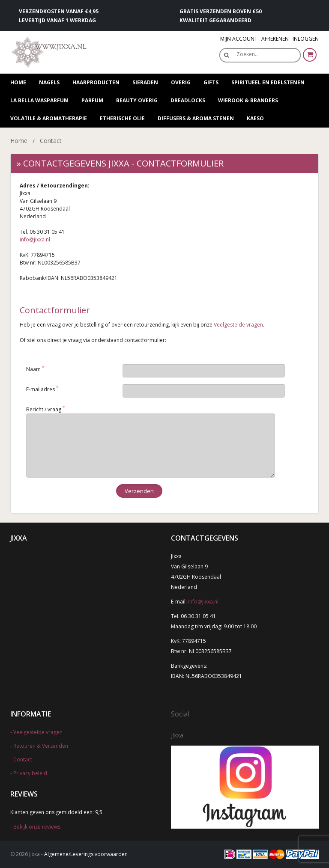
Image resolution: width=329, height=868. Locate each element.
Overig (181, 82)
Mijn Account (239, 39)
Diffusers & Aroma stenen (196, 118)
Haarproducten (96, 82)
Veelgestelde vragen (238, 325)
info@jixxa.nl (35, 239)
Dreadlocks (188, 100)
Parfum (92, 100)
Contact (23, 759)
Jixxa (177, 735)
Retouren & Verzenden (41, 746)
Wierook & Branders (248, 100)
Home (18, 82)
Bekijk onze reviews (37, 827)
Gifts (211, 82)
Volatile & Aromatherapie (49, 118)
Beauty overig (137, 100)
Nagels (49, 82)
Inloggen (306, 39)
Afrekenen (275, 39)
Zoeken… (248, 54)
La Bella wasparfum (39, 100)
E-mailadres (40, 389)
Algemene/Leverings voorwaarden (86, 854)
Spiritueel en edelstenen (268, 82)
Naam (33, 369)
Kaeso (255, 118)
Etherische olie (122, 118)
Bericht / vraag (44, 409)
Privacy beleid (30, 773)
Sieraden (145, 82)
